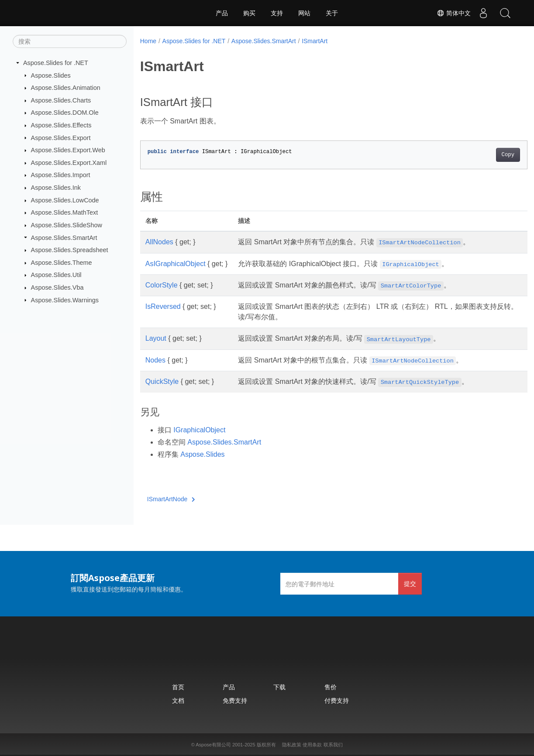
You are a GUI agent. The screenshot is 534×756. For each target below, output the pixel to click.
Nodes (155, 360)
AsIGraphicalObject (176, 264)
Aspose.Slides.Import (61, 175)
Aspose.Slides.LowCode (65, 200)
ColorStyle (162, 285)
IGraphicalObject (199, 430)
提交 (410, 583)
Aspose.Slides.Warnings (65, 300)
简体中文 (453, 13)
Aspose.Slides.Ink (56, 188)
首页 (178, 687)
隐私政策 (292, 745)
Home (148, 41)
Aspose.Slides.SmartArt (64, 237)
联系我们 (333, 745)
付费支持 (337, 700)
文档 (178, 700)
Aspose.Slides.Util (56, 275)
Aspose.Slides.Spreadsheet (70, 250)
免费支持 (235, 700)
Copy (481, 155)
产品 (222, 13)
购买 (249, 13)
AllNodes (159, 242)
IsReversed (163, 306)
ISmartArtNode (171, 499)
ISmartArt (315, 41)
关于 (332, 13)
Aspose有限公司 (213, 745)
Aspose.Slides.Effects (61, 125)
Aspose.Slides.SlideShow (67, 225)
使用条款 (312, 745)
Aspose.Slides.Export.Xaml (69, 163)
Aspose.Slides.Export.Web (68, 150)
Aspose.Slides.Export (61, 137)
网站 (304, 13)
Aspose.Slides (51, 75)
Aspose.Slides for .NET (56, 63)
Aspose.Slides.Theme (62, 263)
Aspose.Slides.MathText (65, 212)
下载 (279, 687)
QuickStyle (162, 381)
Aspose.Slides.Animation (66, 88)
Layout (156, 338)
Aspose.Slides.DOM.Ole (65, 113)
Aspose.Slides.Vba (57, 287)
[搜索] (70, 41)
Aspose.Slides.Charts (61, 100)
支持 (277, 13)
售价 (331, 687)
